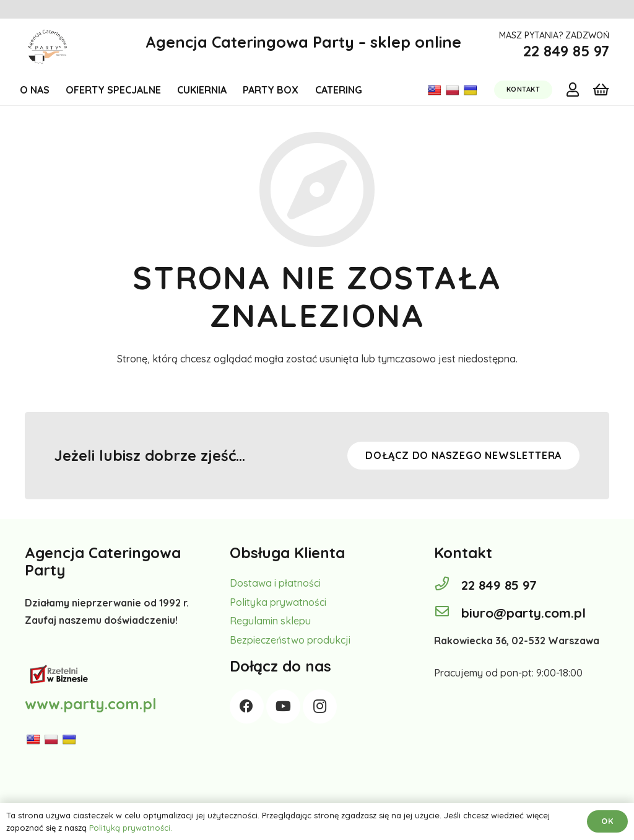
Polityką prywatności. (131, 828)
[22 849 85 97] (448, 585)
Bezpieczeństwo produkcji (290, 640)
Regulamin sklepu (270, 621)
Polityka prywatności (278, 602)
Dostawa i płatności (275, 583)
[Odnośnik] (47, 47)
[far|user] (573, 89)
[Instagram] (320, 707)
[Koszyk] (601, 90)
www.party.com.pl (91, 704)
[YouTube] (283, 707)
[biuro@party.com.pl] (448, 613)
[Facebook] (247, 707)
